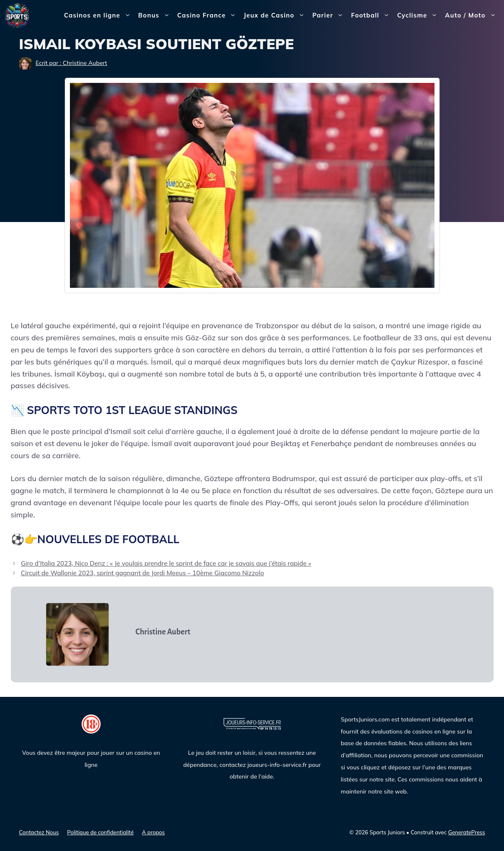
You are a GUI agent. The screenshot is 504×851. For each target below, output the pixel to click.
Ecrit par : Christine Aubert (72, 63)
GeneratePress (467, 832)
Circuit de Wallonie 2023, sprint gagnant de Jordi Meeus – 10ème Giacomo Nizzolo (142, 573)
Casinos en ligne (99, 15)
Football (372, 15)
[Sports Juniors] (17, 15)
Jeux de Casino (276, 15)
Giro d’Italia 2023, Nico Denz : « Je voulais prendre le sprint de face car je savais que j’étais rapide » (166, 563)
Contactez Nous (39, 832)
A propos (153, 832)
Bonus (156, 15)
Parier (330, 15)
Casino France (209, 15)
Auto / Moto (472, 15)
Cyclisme (419, 15)
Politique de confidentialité (100, 832)
